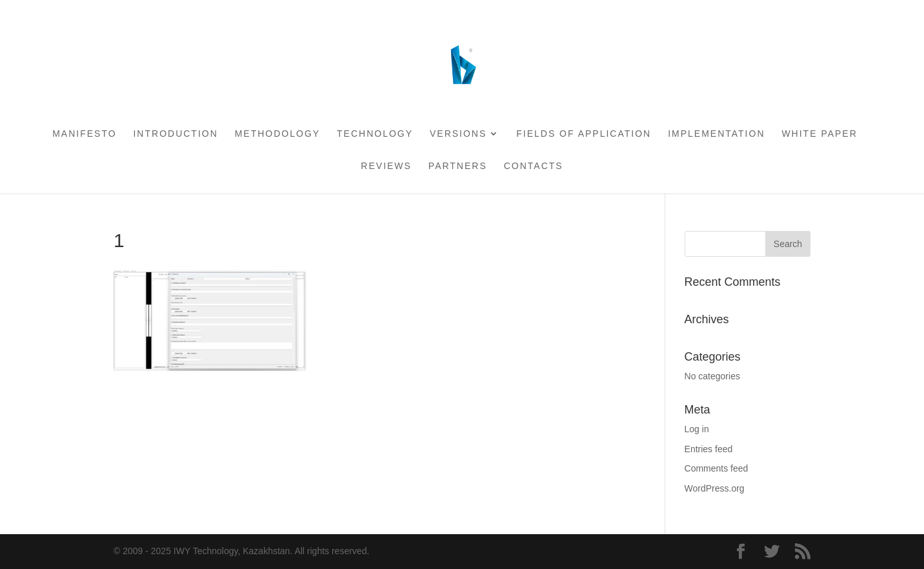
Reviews (386, 166)
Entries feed (709, 449)
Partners (458, 166)
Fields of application (584, 134)
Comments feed (717, 468)
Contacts (534, 166)
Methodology (277, 134)
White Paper (819, 134)
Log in (697, 429)
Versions (458, 134)
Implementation (716, 134)
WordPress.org (715, 488)
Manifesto (84, 134)
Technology (375, 134)
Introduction (175, 134)
